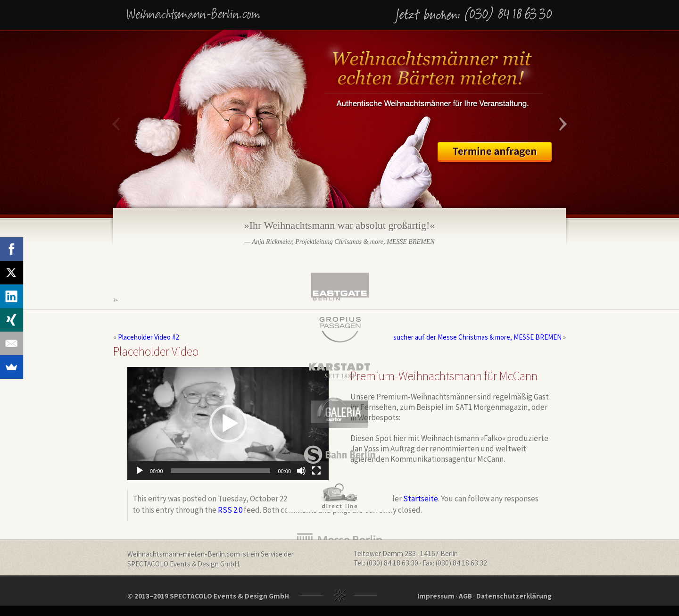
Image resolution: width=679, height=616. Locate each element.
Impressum (436, 596)
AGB (465, 596)
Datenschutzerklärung (514, 596)
